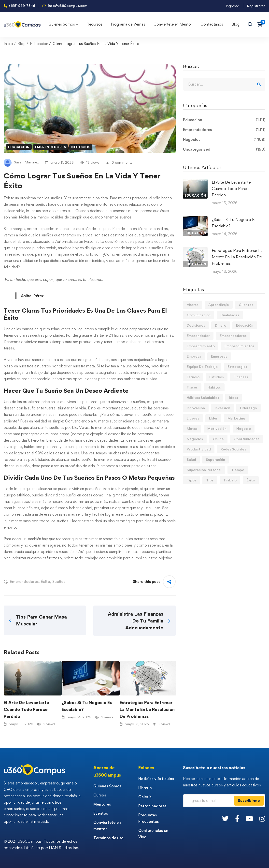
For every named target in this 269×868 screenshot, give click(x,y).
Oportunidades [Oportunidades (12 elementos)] (247, 439)
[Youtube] (249, 818)
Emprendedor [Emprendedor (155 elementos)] (198, 336)
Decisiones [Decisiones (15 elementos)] (196, 325)
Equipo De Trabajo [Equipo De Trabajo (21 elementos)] (202, 367)
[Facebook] (237, 818)
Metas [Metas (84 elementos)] (192, 428)
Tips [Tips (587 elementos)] (210, 480)
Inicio (8, 44)
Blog (21, 44)
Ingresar (232, 6)
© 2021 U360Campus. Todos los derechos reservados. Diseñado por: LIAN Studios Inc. (41, 845)
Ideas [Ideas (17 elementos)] (234, 398)
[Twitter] (225, 818)
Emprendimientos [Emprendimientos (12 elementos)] (239, 346)
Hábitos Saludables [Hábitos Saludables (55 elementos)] (203, 398)
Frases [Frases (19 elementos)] (192, 387)
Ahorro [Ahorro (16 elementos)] (193, 305)
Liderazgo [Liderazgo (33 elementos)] (248, 408)
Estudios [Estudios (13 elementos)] (217, 377)
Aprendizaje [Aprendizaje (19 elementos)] (219, 305)
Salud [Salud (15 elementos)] (191, 459)
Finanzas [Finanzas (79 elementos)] (241, 377)
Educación (39, 44)
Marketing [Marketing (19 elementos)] (236, 418)
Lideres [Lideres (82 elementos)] (193, 418)
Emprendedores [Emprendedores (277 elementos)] (233, 336)
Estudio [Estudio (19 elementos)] (193, 377)
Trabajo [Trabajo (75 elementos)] (230, 480)
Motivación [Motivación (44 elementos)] (217, 428)
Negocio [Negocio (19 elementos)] (244, 428)
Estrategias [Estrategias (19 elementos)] (237, 367)
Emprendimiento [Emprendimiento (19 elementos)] (201, 346)
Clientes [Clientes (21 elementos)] (246, 305)
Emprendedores (51, 147)
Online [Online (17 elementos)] (218, 439)
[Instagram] (262, 818)
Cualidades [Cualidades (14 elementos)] (230, 315)
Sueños (59, 582)
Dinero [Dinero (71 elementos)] (221, 325)
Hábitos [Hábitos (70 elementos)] (214, 387)
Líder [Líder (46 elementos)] (213, 418)
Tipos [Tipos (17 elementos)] (191, 480)
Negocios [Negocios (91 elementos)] (195, 439)
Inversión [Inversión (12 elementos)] (222, 408)
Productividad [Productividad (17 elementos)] (199, 449)
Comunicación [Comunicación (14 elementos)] (199, 315)
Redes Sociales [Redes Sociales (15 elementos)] (233, 449)
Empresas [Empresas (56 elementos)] (219, 356)
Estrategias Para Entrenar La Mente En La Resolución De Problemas (147, 709)
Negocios (81, 147)
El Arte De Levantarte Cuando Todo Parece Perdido (26, 709)
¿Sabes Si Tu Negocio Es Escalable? (87, 706)
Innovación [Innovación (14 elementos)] (196, 408)
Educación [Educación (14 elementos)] (245, 325)
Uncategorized (224, 149)
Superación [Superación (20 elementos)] (215, 459)
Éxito (45, 582)
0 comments (119, 162)
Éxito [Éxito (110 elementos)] (251, 480)
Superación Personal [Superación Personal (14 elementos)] (204, 470)
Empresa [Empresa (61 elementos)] (194, 356)
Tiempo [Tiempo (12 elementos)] (238, 470)
